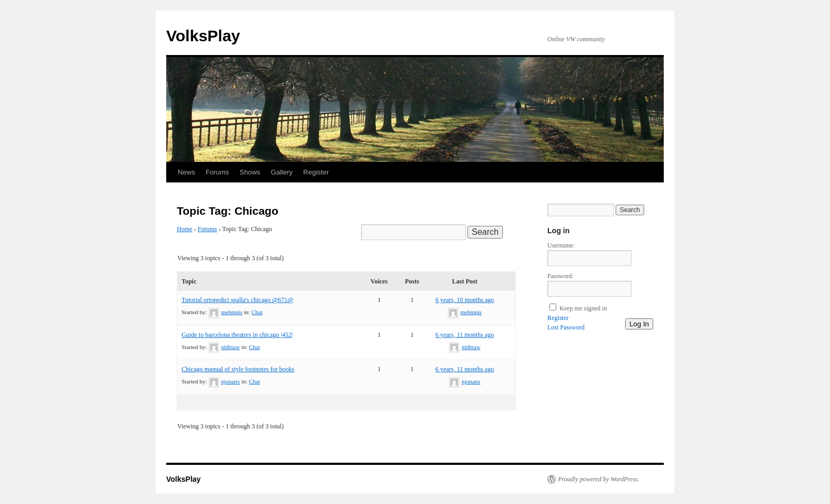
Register (316, 172)
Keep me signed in (583, 308)
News (187, 172)
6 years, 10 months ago (464, 300)
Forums (218, 172)
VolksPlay (203, 36)
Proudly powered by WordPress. (599, 479)
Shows (250, 172)
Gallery (282, 172)
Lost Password (566, 327)
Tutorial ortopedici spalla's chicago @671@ (237, 300)
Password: (560, 276)
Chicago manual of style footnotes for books (238, 369)
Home (184, 229)
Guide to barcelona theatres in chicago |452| (237, 335)
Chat (257, 312)
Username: (561, 245)
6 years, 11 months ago (465, 335)
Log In (639, 324)
